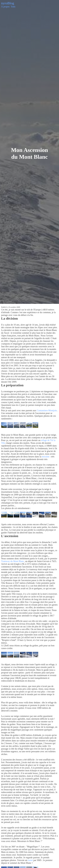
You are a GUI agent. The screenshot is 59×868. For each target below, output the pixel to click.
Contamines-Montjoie (47, 410)
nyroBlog (8, 3)
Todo (13, 7)
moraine (46, 457)
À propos (5, 7)
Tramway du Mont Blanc (13, 561)
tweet (30, 860)
